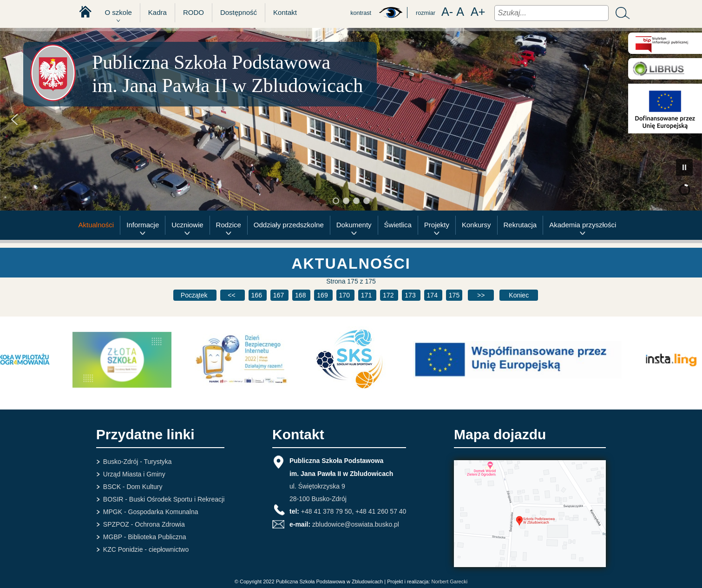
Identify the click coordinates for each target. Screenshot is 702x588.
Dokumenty (354, 225)
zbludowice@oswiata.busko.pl (356, 524)
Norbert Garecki (450, 581)
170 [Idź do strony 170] (345, 295)
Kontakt (285, 12)
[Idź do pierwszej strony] (195, 295)
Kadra (157, 12)
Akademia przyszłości (583, 225)
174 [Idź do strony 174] (433, 295)
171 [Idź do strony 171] (367, 295)
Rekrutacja (520, 225)
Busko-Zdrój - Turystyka (138, 462)
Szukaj (620, 13)
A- (447, 12)
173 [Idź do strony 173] (411, 295)
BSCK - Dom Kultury (133, 487)
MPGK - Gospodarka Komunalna (151, 512)
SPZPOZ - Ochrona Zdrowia (144, 524)
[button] (14, 119)
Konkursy (476, 225)
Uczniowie (187, 225)
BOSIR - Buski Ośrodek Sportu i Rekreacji (164, 499)
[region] (351, 119)
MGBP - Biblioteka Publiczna (145, 537)
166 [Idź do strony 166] (258, 295)
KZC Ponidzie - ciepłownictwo (146, 549)
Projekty (437, 225)
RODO (194, 12)
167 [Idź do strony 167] (279, 295)
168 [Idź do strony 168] (301, 295)
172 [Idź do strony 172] (389, 295)
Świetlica (398, 225)
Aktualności (96, 225)
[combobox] (551, 13)
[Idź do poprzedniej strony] (232, 295)
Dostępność (239, 12)
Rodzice (229, 225)
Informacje (143, 225)
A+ (478, 12)
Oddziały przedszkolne (289, 225)
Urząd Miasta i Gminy (134, 474)
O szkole (118, 12)
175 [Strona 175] (454, 295)
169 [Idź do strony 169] (323, 295)
